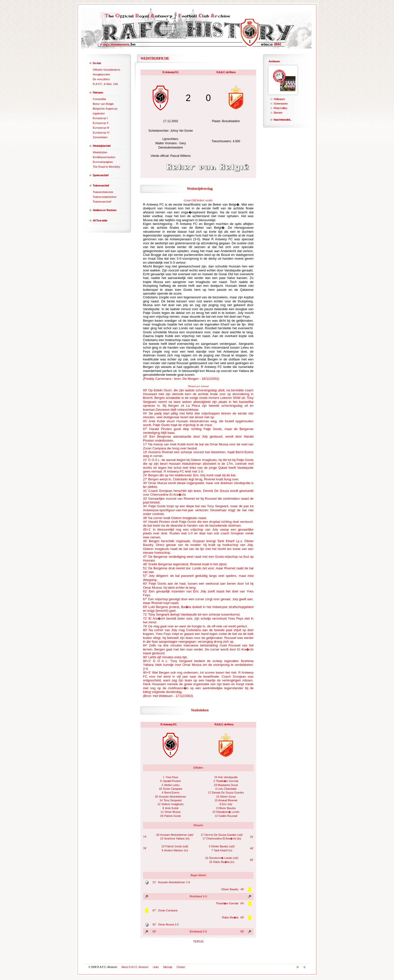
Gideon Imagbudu (173, 804)
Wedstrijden (100, 152)
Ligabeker (99, 113)
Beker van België (103, 104)
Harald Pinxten (172, 781)
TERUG (198, 942)
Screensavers (281, 104)
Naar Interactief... (282, 120)
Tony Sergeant (173, 800)
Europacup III (101, 128)
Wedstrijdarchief (102, 146)
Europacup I (100, 118)
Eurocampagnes (103, 162)
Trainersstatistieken (105, 197)
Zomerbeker (100, 137)
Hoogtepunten (101, 74)
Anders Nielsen (174, 850)
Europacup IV (101, 132)
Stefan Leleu (172, 785)
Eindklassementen (104, 157)
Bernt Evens (172, 792)
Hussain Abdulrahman (173, 797)
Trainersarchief (101, 185)
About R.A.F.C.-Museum (135, 967)
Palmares (98, 92)
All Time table (100, 220)
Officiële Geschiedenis (106, 70)
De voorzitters (101, 79)
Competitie (99, 99)
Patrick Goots (173, 816)
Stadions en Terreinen (105, 210)
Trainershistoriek (103, 192)
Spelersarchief (101, 175)
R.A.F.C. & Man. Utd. (106, 84)
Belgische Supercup (105, 109)
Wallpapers (279, 99)
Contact (181, 967)
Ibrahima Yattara (174, 838)
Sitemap (167, 967)
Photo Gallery (280, 108)
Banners (278, 113)
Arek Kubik (172, 808)
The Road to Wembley (106, 167)
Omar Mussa (173, 812)
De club (97, 63)
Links (156, 967)
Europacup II (101, 123)
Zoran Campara (173, 789)
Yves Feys (172, 777)
